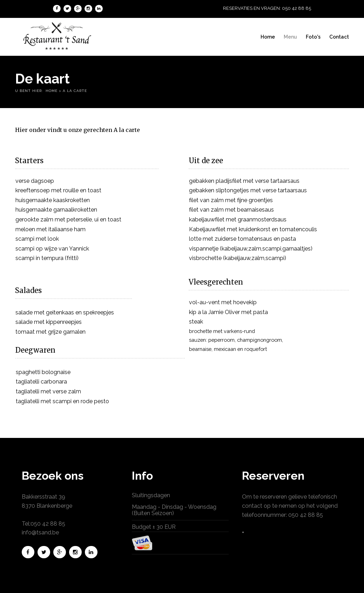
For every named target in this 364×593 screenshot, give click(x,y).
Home (268, 37)
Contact (339, 37)
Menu (291, 37)
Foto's (314, 37)
